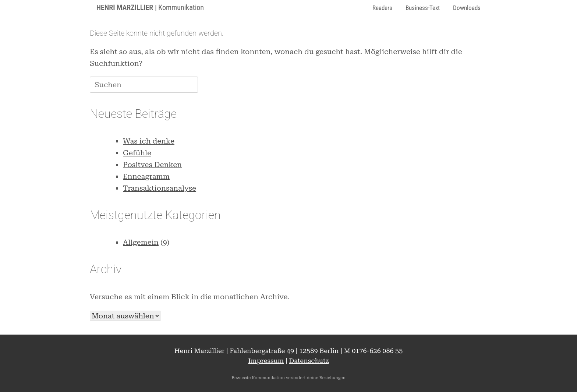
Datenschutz (309, 361)
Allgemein (141, 242)
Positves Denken (152, 165)
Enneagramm (146, 176)
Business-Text (423, 8)
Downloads (467, 8)
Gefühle (137, 153)
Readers (382, 8)
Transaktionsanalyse (160, 188)
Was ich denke (149, 141)
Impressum (266, 361)
